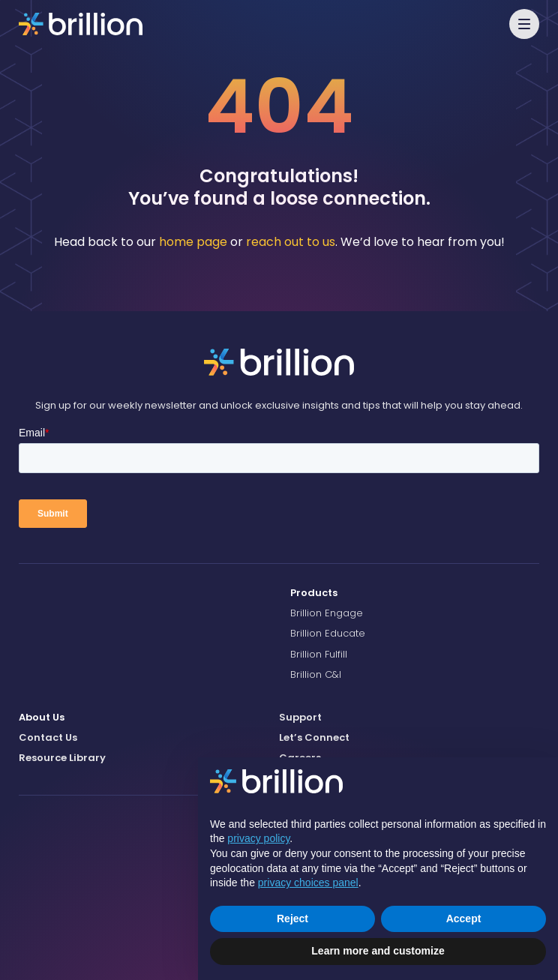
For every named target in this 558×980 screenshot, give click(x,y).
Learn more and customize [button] (378, 951)
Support (300, 717)
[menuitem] (415, 593)
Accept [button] (464, 919)
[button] (524, 24)
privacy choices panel (308, 883)
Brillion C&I (316, 674)
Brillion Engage (327, 613)
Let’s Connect (314, 737)
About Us (42, 717)
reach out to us (291, 242)
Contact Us (48, 737)
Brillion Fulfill (319, 654)
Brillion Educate (328, 633)
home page (193, 242)
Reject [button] (292, 919)
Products (314, 593)
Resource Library (62, 758)
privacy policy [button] (258, 838)
